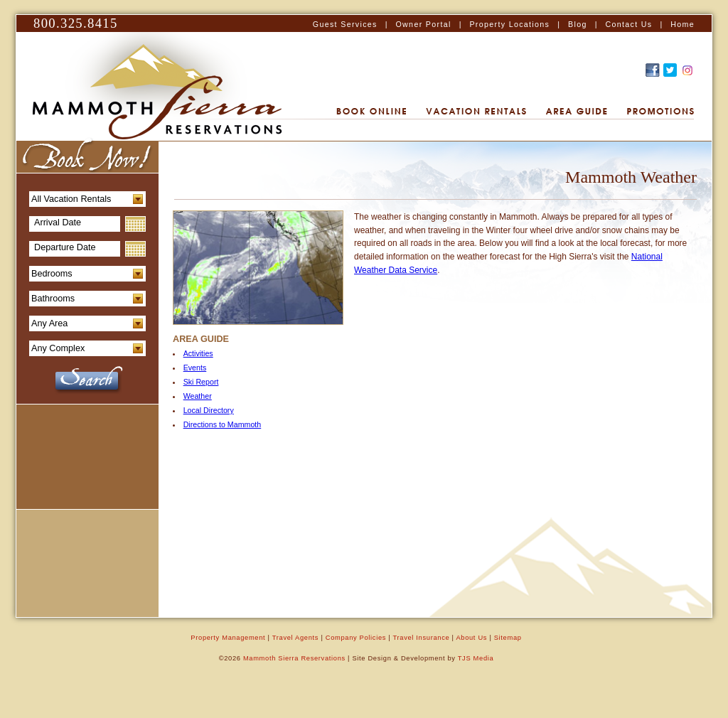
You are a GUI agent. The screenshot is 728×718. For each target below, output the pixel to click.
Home (682, 24)
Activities (198, 353)
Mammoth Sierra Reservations (294, 658)
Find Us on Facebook (653, 70)
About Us (471, 638)
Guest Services (345, 24)
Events (195, 368)
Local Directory (209, 410)
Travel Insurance (422, 638)
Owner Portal (423, 24)
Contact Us (628, 24)
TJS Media (476, 658)
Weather (198, 396)
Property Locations (509, 24)
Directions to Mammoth (223, 424)
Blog (578, 24)
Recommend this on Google (687, 70)
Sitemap (508, 638)
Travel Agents (295, 638)
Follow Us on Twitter (670, 70)
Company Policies (356, 638)
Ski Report (201, 382)
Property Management (228, 638)
